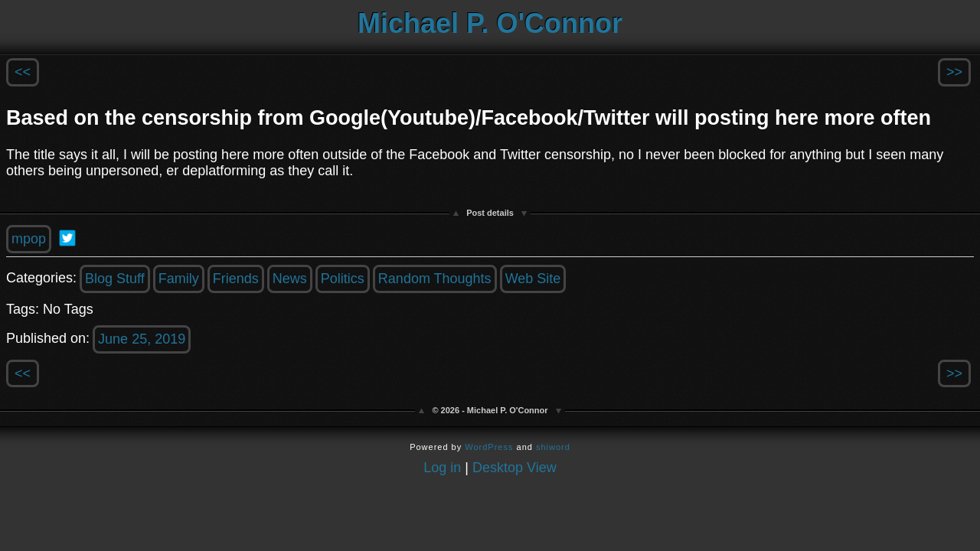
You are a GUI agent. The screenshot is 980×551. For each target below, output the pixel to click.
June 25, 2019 (142, 339)
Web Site (533, 279)
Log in (442, 468)
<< (23, 72)
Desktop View (514, 468)
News (290, 279)
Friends (236, 279)
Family (179, 279)
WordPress (489, 447)
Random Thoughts (435, 279)
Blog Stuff (115, 279)
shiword (553, 447)
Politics (343, 279)
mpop (29, 239)
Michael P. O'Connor (490, 23)
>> (954, 72)
